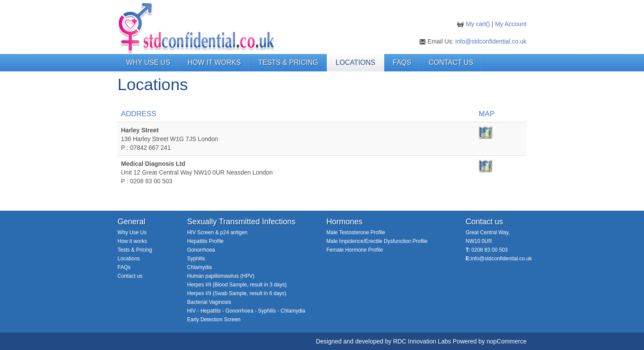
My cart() (479, 24)
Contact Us (451, 62)
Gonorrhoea (201, 250)
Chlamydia (200, 267)
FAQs (402, 62)
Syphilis (196, 259)
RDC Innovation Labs (422, 341)
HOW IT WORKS (214, 62)
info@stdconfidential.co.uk (491, 41)
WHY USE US (148, 62)
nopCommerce (506, 341)
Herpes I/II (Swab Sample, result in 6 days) (237, 293)
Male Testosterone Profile (356, 232)
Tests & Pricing (135, 250)
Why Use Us (132, 232)
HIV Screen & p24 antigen (217, 232)
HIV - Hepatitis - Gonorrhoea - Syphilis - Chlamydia (246, 311)
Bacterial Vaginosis (209, 302)
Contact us (130, 276)
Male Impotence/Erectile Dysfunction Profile (377, 241)
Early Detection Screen (214, 320)
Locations (129, 259)
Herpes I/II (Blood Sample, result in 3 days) (237, 285)
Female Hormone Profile (355, 250)
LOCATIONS (355, 62)
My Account (511, 24)
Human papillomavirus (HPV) (221, 276)
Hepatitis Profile (205, 241)
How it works (132, 241)
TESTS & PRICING (288, 62)
